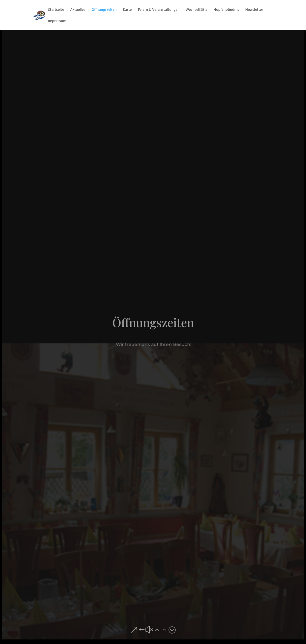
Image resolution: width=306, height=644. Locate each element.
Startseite (56, 10)
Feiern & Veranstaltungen (159, 10)
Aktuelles (78, 10)
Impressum (57, 21)
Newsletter (254, 10)
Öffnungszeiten (104, 10)
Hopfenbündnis (226, 10)
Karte (127, 10)
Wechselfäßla (197, 10)
